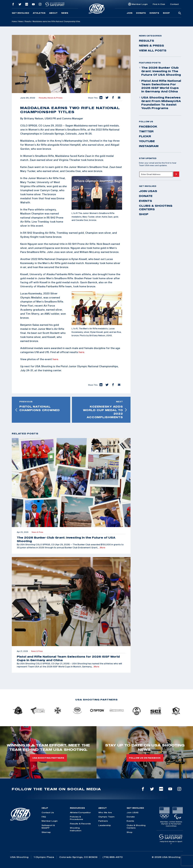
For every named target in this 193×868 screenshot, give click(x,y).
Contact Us (48, 812)
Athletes (39, 13)
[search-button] (180, 13)
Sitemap (46, 832)
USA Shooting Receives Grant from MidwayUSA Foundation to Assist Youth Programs (160, 103)
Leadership (105, 825)
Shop (166, 13)
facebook (148, 126)
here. (56, 359)
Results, (43, 98)
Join (130, 13)
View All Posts (153, 50)
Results (28, 21)
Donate (141, 13)
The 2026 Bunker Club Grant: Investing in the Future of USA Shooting (160, 71)
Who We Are (105, 812)
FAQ (44, 817)
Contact (174, 4)
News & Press (55, 98)
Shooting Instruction (76, 829)
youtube (147, 141)
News (65, 13)
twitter (146, 131)
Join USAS (148, 191)
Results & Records (80, 824)
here (81, 352)
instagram (149, 146)
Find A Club (159, 4)
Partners (103, 821)
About (53, 13)
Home (14, 21)
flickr (145, 136)
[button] (101, 98)
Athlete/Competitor (80, 812)
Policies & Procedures (76, 818)
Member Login (140, 4)
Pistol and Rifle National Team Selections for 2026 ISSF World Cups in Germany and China (160, 86)
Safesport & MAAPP (48, 827)
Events (154, 13)
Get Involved (20, 13)
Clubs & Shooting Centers (156, 207)
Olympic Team (106, 817)
